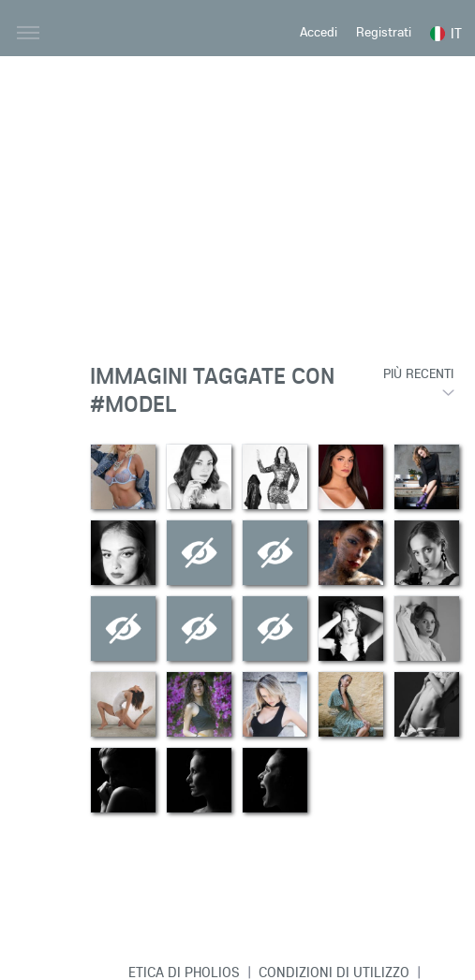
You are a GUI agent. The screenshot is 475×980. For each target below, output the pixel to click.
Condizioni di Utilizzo (334, 972)
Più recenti (418, 373)
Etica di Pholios (184, 972)
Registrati (384, 32)
